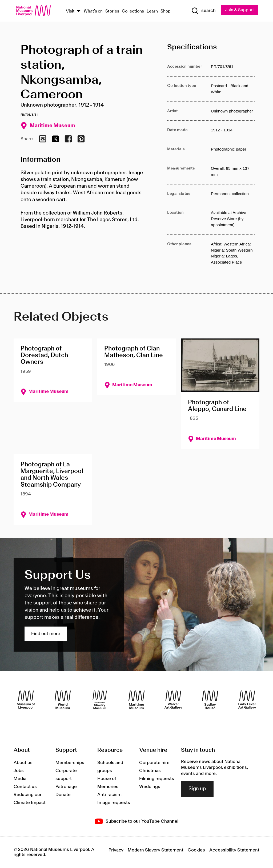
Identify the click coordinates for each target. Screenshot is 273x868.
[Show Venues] (79, 11)
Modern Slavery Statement (156, 850)
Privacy (116, 850)
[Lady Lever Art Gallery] (247, 700)
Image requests (114, 803)
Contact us (25, 787)
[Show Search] (203, 11)
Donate (63, 795)
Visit (70, 11)
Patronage (66, 787)
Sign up (197, 789)
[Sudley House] (210, 700)
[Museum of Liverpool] (26, 700)
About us (23, 763)
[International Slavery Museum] (100, 700)
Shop (166, 11)
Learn (152, 11)
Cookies (196, 850)
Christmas (150, 771)
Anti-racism (109, 795)
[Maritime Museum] (136, 700)
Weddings (150, 787)
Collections (133, 11)
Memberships (70, 763)
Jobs (19, 771)
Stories (112, 11)
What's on (93, 11)
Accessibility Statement (234, 850)
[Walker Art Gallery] (173, 700)
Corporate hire (154, 763)
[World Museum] (63, 700)
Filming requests (157, 779)
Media (20, 779)
